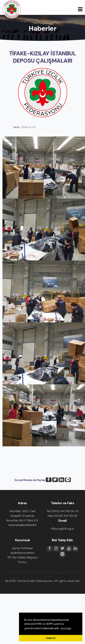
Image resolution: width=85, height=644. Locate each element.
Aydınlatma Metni (22, 553)
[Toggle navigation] (80, 9)
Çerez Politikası (22, 548)
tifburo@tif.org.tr (63, 529)
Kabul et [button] (51, 638)
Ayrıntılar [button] (66, 628)
